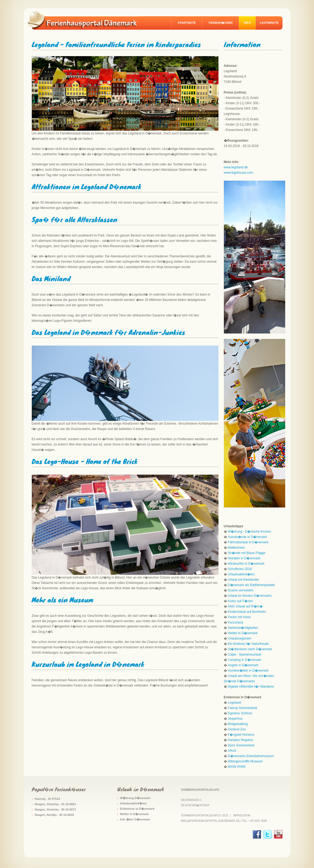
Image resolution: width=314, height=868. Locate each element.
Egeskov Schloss (240, 713)
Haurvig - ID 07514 (47, 799)
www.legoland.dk (236, 167)
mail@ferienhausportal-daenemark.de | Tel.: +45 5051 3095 (224, 821)
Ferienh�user (221, 23)
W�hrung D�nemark (135, 798)
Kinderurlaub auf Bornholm (247, 612)
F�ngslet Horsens (241, 735)
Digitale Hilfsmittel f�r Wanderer (251, 687)
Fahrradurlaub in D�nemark (248, 542)
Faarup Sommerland (242, 708)
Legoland (234, 703)
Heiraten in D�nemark (244, 558)
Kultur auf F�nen (240, 601)
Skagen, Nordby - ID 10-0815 (54, 815)
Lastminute (269, 23)
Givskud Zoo (237, 729)
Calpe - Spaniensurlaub (245, 654)
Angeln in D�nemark (243, 665)
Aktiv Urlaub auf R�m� (245, 606)
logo (86, 20)
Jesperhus (235, 719)
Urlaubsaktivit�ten (241, 574)
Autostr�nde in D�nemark (247, 537)
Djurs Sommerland (241, 745)
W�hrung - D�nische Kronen (249, 532)
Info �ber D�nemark (135, 819)
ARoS (232, 751)
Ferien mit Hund (239, 617)
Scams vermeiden (241, 590)
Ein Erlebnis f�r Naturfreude (248, 644)
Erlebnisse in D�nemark (137, 809)
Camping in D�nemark (245, 660)
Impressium (242, 815)
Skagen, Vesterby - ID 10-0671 (55, 809)
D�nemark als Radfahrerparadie (251, 585)
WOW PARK (237, 767)
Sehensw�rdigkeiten (243, 628)
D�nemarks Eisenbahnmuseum (251, 756)
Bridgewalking (238, 724)
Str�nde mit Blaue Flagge (247, 553)
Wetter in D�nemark (243, 633)
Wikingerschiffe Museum (245, 761)
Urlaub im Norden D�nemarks (250, 596)
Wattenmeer (237, 548)
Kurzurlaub (236, 622)
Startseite (187, 23)
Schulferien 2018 (240, 569)
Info (247, 23)
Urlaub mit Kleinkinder (243, 580)
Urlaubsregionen (240, 638)
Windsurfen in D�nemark (246, 564)
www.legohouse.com (239, 173)
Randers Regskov (241, 740)
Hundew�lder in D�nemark (248, 671)
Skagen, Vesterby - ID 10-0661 (55, 804)
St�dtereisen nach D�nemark (250, 649)
